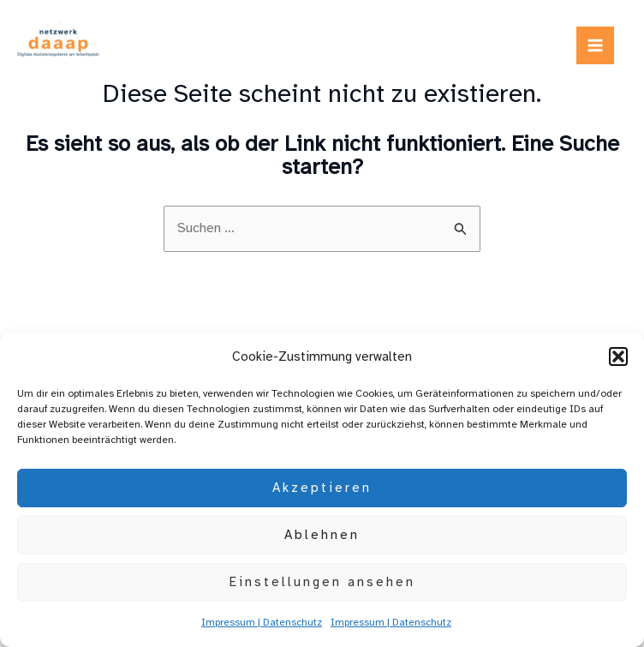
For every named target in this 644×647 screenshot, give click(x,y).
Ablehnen (322, 535)
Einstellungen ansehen (322, 582)
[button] (618, 356)
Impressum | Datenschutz (262, 622)
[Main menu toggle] (595, 45)
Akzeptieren (322, 488)
